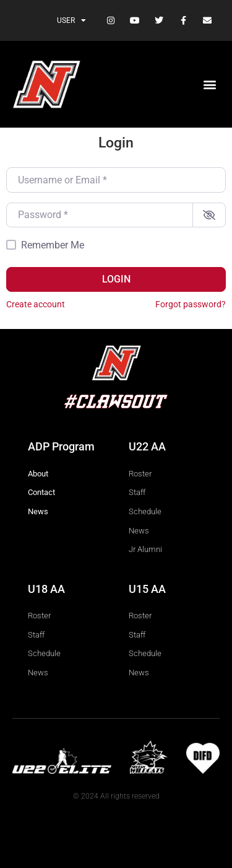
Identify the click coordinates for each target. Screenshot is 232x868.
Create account (36, 304)
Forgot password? (191, 304)
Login (116, 279)
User (71, 20)
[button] (209, 85)
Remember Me (53, 245)
